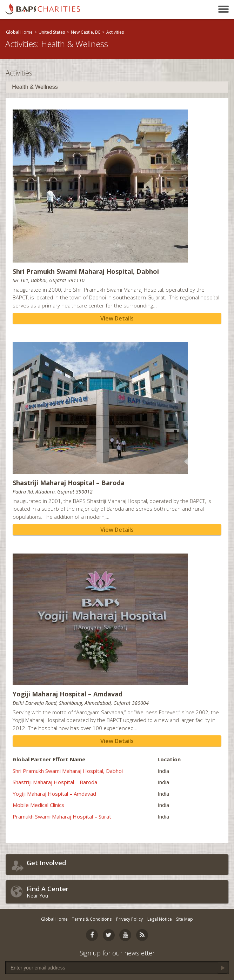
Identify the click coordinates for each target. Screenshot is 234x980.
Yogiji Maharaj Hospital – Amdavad (54, 794)
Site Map (185, 919)
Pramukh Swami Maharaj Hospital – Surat (62, 816)
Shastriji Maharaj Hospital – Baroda (55, 782)
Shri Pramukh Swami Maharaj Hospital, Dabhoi (68, 771)
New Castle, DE (86, 32)
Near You (126, 892)
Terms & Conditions (92, 919)
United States (52, 32)
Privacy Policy (129, 919)
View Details (117, 318)
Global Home (19, 32)
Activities (115, 32)
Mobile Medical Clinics (38, 805)
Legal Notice (160, 919)
